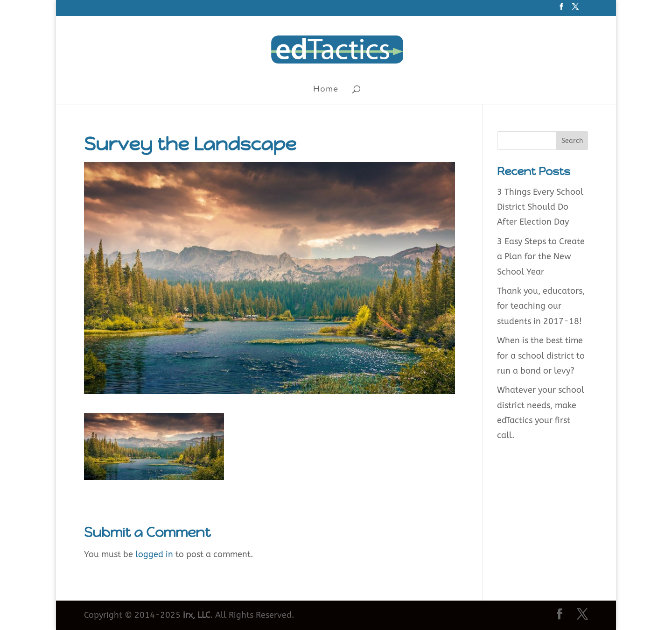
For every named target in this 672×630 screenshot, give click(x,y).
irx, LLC (197, 615)
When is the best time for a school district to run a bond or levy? (541, 356)
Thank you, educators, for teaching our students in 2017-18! (541, 306)
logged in (154, 554)
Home (326, 90)
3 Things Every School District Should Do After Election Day (540, 207)
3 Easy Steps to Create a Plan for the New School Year (541, 257)
